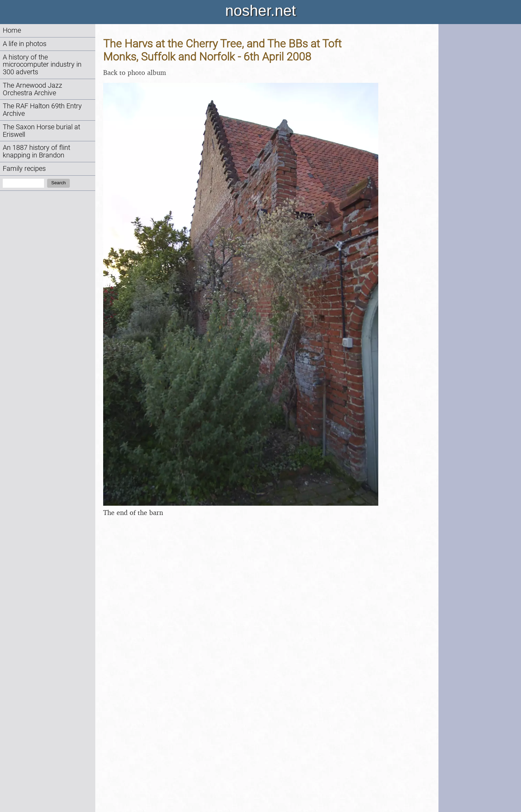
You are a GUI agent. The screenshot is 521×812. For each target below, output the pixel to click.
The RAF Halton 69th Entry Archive (42, 110)
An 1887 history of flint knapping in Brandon (36, 151)
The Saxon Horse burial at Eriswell (41, 131)
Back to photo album (135, 72)
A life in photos (25, 44)
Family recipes (24, 169)
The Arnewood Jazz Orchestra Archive (32, 89)
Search (58, 183)
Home (12, 30)
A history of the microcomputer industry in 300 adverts (42, 65)
